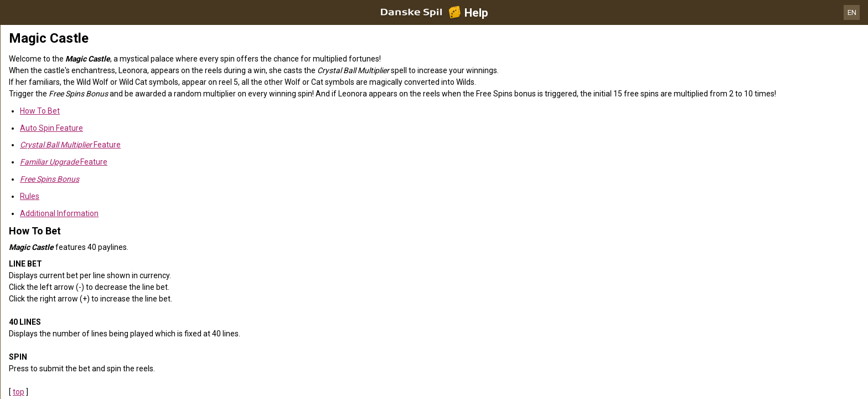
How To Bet (40, 111)
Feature (70, 145)
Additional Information (59, 213)
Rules (30, 196)
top (19, 392)
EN (852, 12)
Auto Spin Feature (51, 128)
